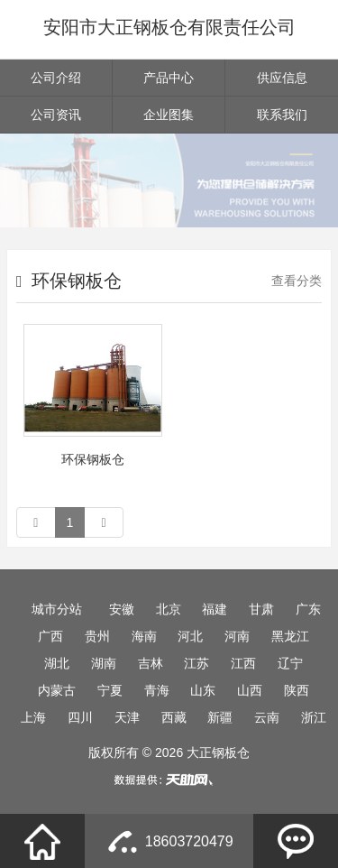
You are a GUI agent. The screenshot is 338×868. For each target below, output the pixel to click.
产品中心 (169, 78)
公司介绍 (56, 78)
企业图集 (169, 115)
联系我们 (282, 115)
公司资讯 (56, 115)
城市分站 (57, 609)
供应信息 (282, 78)
